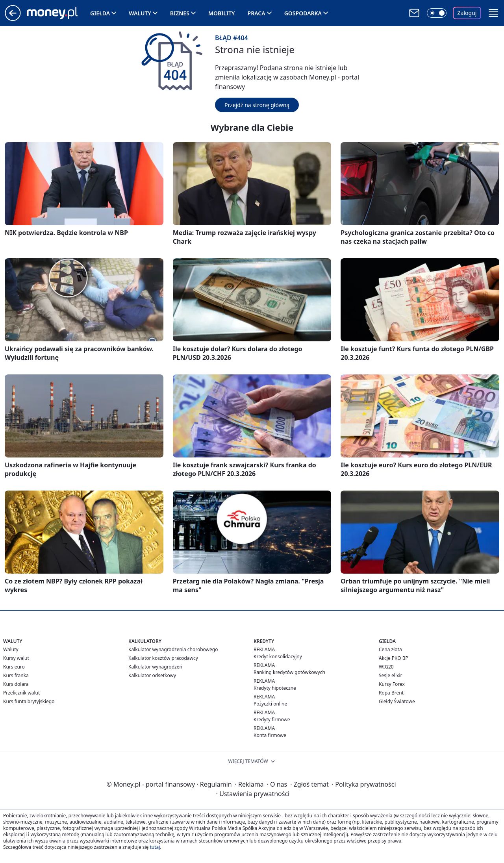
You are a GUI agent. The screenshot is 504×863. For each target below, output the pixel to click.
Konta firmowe (270, 735)
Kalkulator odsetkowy (152, 675)
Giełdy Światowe (397, 701)
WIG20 (386, 667)
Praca (257, 13)
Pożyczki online (270, 704)
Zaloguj (467, 13)
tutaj (155, 847)
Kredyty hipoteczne (275, 688)
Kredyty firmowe (272, 719)
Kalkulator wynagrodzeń (155, 667)
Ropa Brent (391, 693)
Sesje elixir (390, 675)
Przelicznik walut (21, 693)
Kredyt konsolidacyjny (278, 657)
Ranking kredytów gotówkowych (289, 672)
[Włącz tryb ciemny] (437, 13)
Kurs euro (14, 667)
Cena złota (390, 649)
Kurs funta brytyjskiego (29, 701)
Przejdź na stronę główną (257, 105)
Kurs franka (16, 675)
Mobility (222, 13)
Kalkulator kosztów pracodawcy (163, 658)
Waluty (140, 13)
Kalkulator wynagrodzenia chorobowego (173, 649)
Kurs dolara (16, 684)
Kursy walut (16, 658)
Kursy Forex (392, 684)
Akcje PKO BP (394, 658)
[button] (493, 13)
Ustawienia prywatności (253, 794)
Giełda (100, 13)
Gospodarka (303, 13)
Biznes (180, 13)
